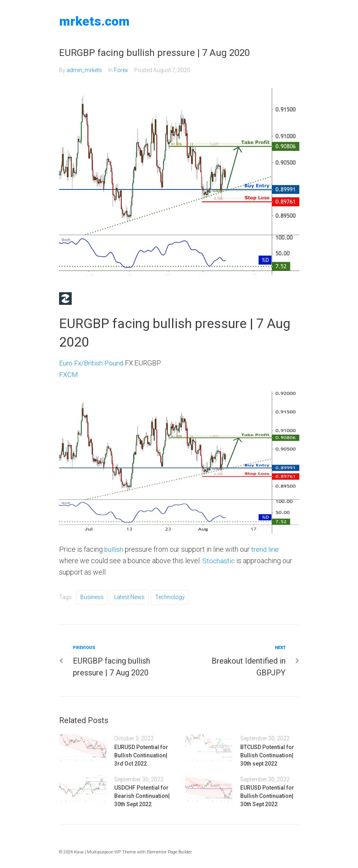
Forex (121, 70)
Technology (170, 597)
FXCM (69, 374)
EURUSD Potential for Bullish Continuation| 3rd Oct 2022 (141, 755)
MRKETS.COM (94, 21)
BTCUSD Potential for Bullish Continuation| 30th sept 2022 (267, 755)
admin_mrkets (84, 70)
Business (92, 597)
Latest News (129, 597)
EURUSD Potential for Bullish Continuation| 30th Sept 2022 (267, 796)
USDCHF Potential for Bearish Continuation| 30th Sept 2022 (142, 796)
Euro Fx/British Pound (92, 363)
